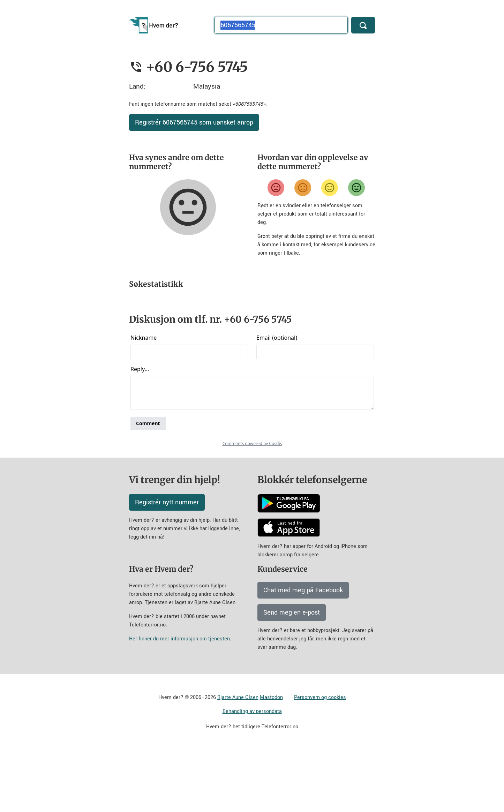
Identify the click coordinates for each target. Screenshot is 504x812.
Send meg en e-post (292, 674)
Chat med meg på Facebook (303, 652)
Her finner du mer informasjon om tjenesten (179, 700)
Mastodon (271, 759)
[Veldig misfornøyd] (276, 188)
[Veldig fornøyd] (356, 188)
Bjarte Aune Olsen (238, 759)
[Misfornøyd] (303, 188)
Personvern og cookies (320, 759)
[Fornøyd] (330, 188)
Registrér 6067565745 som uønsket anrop (194, 122)
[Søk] (363, 25)
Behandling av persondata (252, 773)
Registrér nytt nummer (167, 564)
